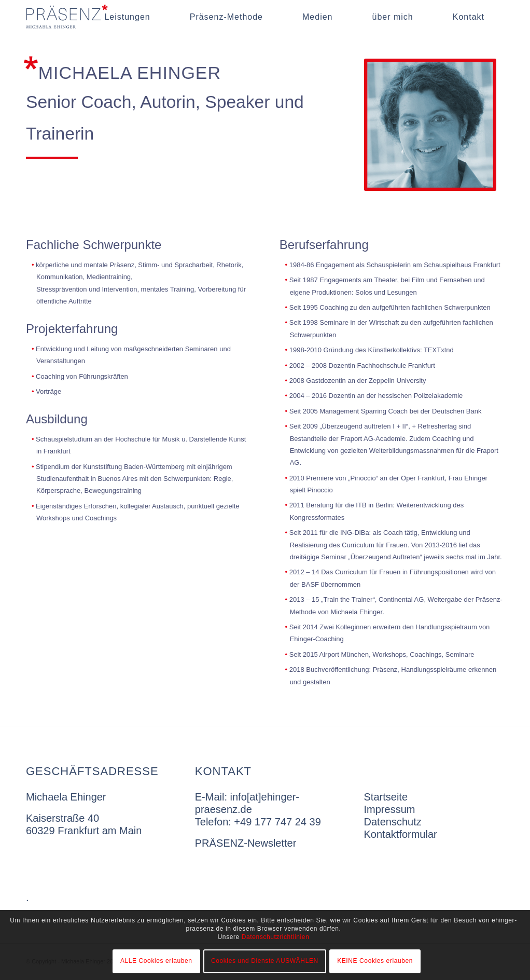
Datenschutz (393, 822)
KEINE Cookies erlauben (375, 961)
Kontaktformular (401, 834)
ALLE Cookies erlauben (156, 961)
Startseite (386, 797)
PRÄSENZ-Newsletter (246, 843)
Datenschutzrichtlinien (276, 937)
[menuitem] (127, 17)
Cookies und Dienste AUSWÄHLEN (265, 961)
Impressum (390, 809)
